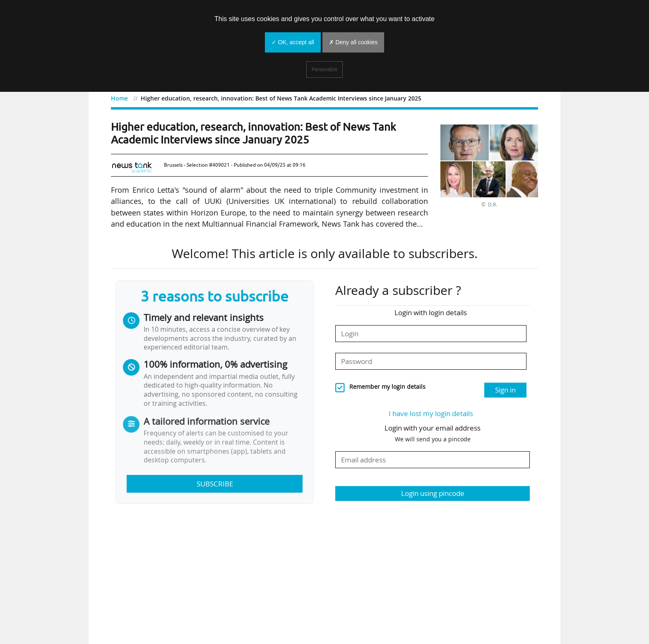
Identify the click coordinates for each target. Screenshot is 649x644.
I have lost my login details (431, 413)
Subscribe (215, 484)
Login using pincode (433, 493)
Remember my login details (387, 387)
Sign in (505, 390)
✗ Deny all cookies (353, 42)
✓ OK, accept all (293, 42)
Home (119, 98)
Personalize (325, 69)
